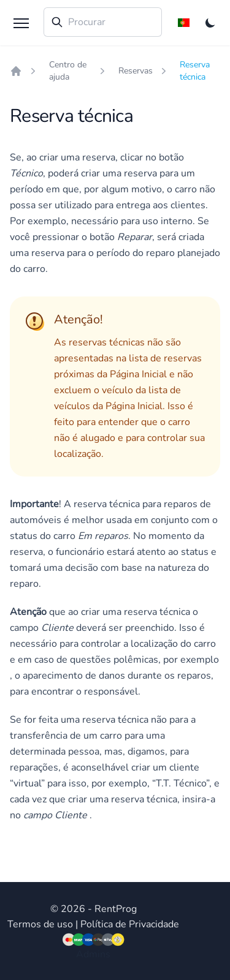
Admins (93, 954)
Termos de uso (40, 924)
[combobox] (103, 22)
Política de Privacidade (130, 924)
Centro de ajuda (68, 71)
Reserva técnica (195, 71)
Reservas (136, 71)
